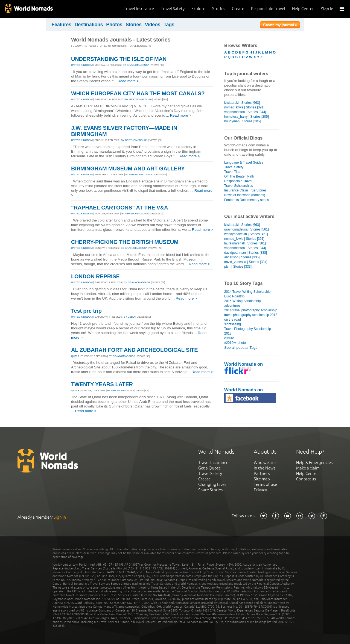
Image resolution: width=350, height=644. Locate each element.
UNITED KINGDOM (82, 65)
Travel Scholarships (239, 186)
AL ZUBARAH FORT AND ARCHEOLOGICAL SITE (134, 350)
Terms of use (265, 484)
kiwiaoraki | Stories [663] (242, 103)
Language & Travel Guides (244, 163)
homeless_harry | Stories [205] (247, 117)
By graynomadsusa (136, 65)
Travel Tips (232, 172)
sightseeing (233, 324)
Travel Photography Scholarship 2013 (248, 331)
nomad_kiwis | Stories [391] (244, 107)
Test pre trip (86, 311)
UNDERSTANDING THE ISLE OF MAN (119, 59)
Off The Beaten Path (239, 176)
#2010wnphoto (235, 343)
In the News (265, 468)
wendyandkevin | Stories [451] (246, 234)
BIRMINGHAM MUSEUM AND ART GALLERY (128, 169)
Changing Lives (212, 484)
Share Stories (210, 490)
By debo (129, 317)
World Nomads (29, 9)
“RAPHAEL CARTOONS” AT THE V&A (119, 208)
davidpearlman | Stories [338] (246, 253)
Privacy (260, 490)
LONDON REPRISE (95, 276)
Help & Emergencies (314, 463)
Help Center (303, 9)
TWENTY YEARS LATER (102, 384)
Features (62, 25)
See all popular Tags (241, 348)
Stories (219, 9)
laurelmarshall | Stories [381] (245, 243)
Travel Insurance (139, 9)
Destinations (89, 25)
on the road (233, 320)
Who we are (265, 463)
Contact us (306, 479)
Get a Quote (209, 468)
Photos (114, 25)
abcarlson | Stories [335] (242, 257)
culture (229, 338)
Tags (169, 25)
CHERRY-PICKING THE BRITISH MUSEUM (125, 242)
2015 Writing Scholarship (242, 301)
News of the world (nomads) (245, 195)
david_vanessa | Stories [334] (246, 262)
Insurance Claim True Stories (245, 190)
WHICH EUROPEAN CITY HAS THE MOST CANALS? (138, 93)
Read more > (128, 81)
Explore (198, 9)
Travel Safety (173, 9)
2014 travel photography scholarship (251, 310)
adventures (232, 306)
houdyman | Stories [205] (242, 121)
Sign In (327, 9)
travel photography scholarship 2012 (251, 315)
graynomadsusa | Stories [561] (247, 229)
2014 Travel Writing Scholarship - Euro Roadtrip (248, 294)
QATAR (75, 356)
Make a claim (308, 468)
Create (238, 9)
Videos (153, 25)
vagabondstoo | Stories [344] (245, 112)
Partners (262, 473)
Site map (262, 479)
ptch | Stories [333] (238, 267)
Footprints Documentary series (247, 200)
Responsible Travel (268, 9)
